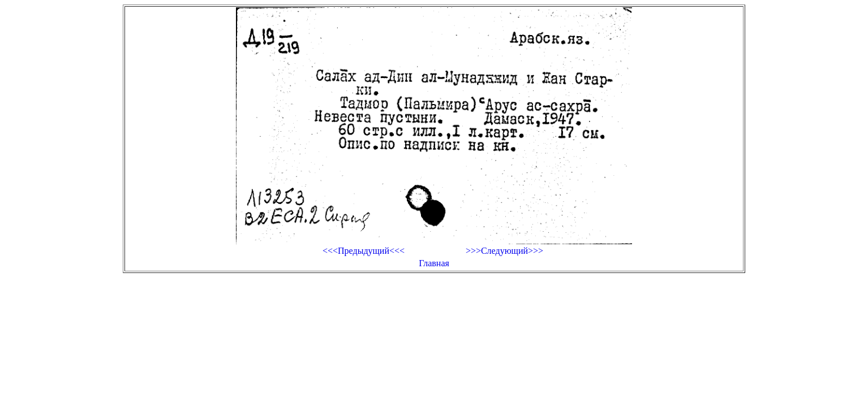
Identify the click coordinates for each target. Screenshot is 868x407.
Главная (434, 263)
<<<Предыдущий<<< (364, 251)
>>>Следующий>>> (504, 251)
